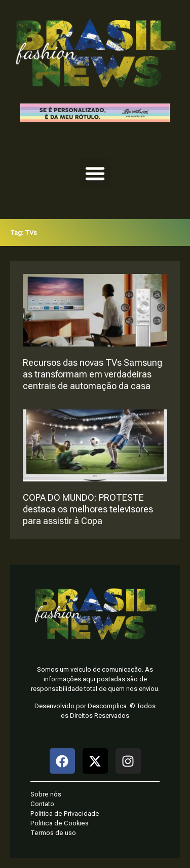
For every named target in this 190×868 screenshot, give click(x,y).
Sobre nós (46, 794)
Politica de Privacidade (65, 813)
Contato (42, 804)
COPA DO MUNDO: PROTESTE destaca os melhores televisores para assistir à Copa (88, 509)
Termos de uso (53, 833)
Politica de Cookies (60, 823)
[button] (95, 173)
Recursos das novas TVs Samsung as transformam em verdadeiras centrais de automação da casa (92, 374)
